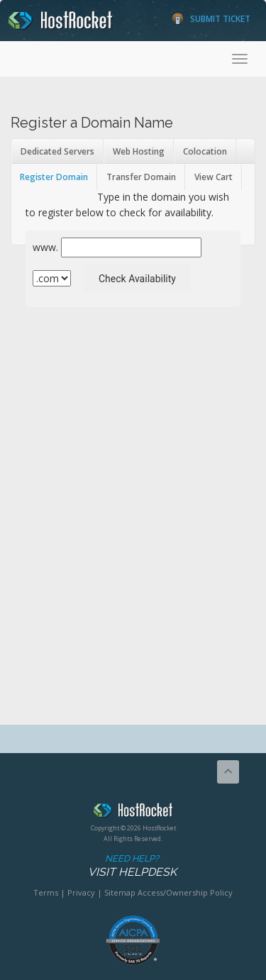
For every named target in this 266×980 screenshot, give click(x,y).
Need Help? (132, 866)
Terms (46, 892)
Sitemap (120, 892)
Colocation (205, 151)
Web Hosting (139, 151)
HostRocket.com (133, 813)
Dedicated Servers (57, 151)
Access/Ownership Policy (185, 892)
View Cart (214, 177)
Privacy (81, 892)
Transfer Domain (141, 177)
